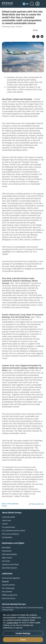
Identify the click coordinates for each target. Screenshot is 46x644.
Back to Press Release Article (10, 505)
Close (23, 640)
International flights (9, 554)
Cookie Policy (12, 623)
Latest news (7, 520)
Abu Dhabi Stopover (9, 568)
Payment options (8, 585)
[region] (23, 628)
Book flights (6, 547)
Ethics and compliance (10, 534)
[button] (25, 4)
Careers (5, 524)
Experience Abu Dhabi (10, 564)
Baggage (5, 581)
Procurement (7, 592)
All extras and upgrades (11, 578)
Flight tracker (7, 558)
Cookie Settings (23, 633)
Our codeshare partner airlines (14, 531)
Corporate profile (8, 517)
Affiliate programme (10, 595)
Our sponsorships (8, 527)
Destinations (7, 551)
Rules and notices (9, 598)
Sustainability (7, 537)
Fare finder (6, 561)
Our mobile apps (8, 588)
